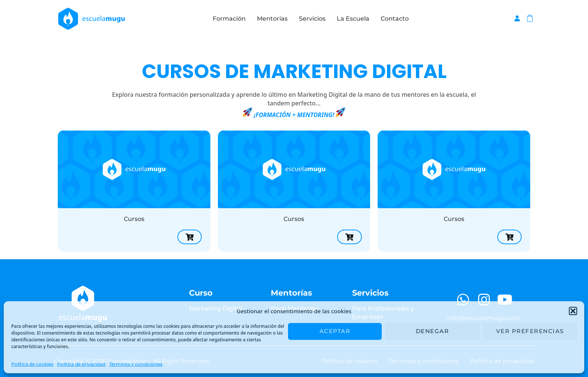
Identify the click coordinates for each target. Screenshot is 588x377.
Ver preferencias (530, 331)
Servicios (312, 19)
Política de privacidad (81, 364)
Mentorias (272, 19)
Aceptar (335, 331)
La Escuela (353, 19)
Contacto (395, 19)
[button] (573, 311)
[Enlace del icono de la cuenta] (517, 18)
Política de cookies (32, 364)
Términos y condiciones (136, 364)
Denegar (433, 331)
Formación (229, 19)
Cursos (134, 219)
